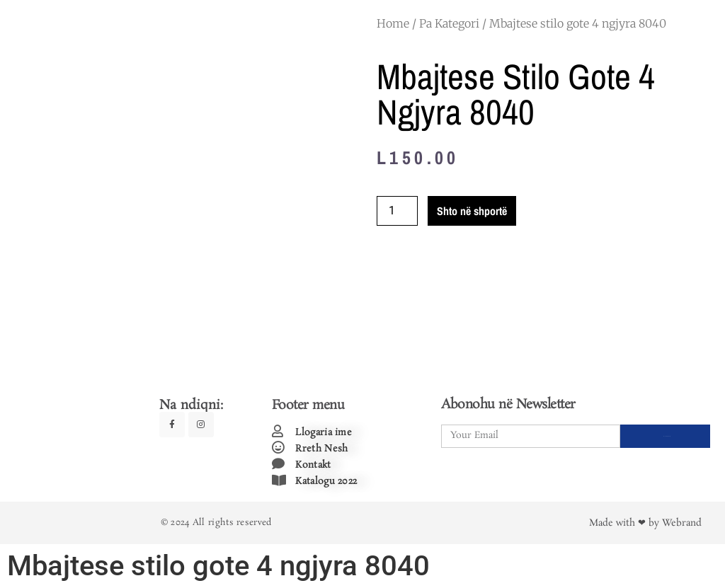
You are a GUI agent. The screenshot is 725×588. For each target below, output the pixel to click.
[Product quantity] (397, 211)
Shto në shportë (472, 211)
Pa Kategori (449, 23)
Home (393, 23)
